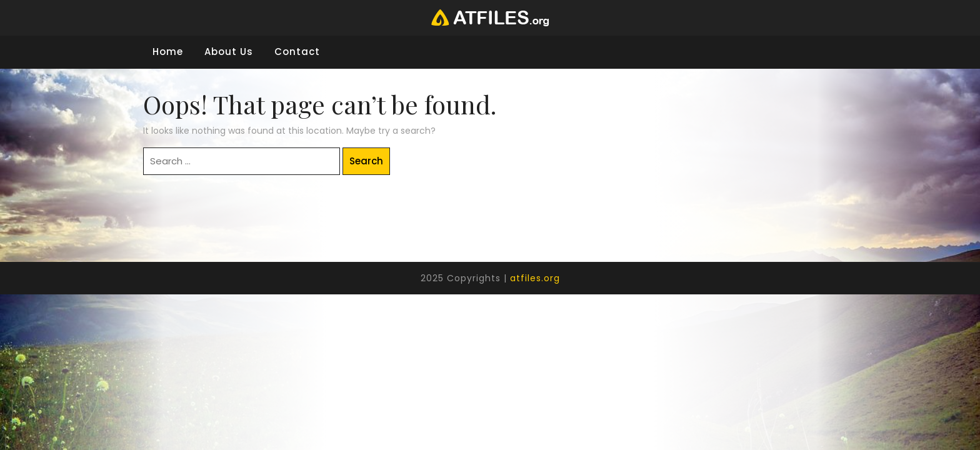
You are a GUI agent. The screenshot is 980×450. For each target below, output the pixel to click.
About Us (229, 52)
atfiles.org (535, 278)
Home (168, 52)
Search (366, 161)
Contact (297, 52)
